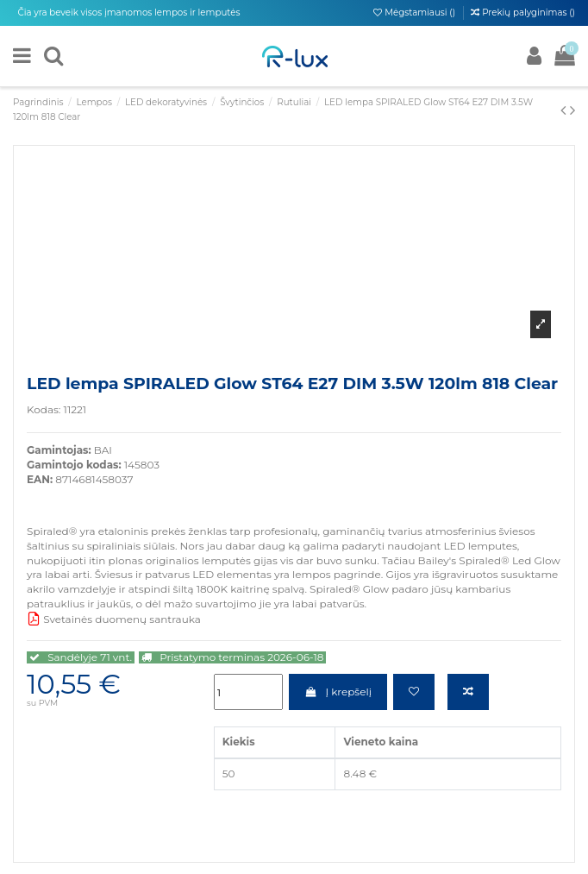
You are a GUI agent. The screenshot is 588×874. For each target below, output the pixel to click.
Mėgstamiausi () (415, 13)
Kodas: (44, 409)
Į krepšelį (338, 692)
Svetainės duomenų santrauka (114, 619)
